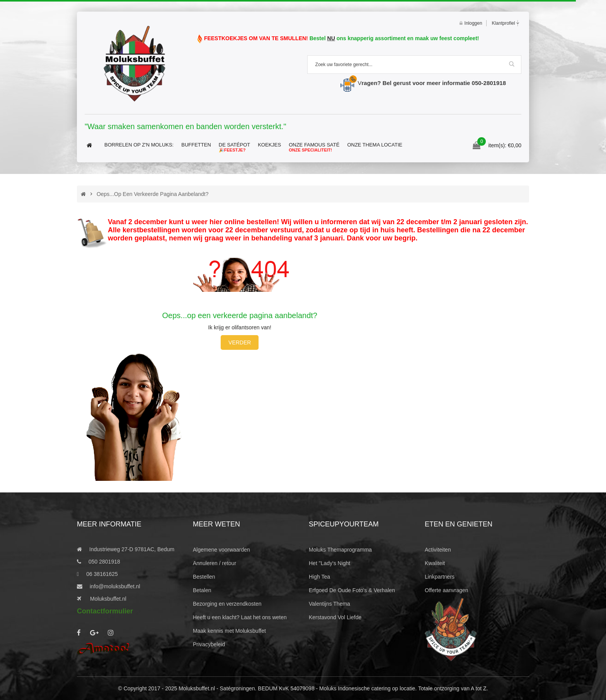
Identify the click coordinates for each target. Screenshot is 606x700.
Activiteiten (438, 550)
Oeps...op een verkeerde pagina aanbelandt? (153, 194)
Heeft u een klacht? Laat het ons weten (240, 617)
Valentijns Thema (329, 604)
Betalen (202, 590)
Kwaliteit (435, 563)
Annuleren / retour (214, 563)
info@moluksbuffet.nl (115, 586)
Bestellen (204, 577)
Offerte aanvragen (447, 590)
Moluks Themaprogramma (340, 550)
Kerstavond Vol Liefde (335, 617)
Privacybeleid (209, 644)
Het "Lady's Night (329, 563)
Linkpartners (440, 577)
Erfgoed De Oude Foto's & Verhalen (352, 590)
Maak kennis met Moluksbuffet (229, 631)
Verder (240, 342)
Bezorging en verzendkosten (227, 604)
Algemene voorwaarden (221, 550)
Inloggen (471, 23)
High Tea (319, 577)
